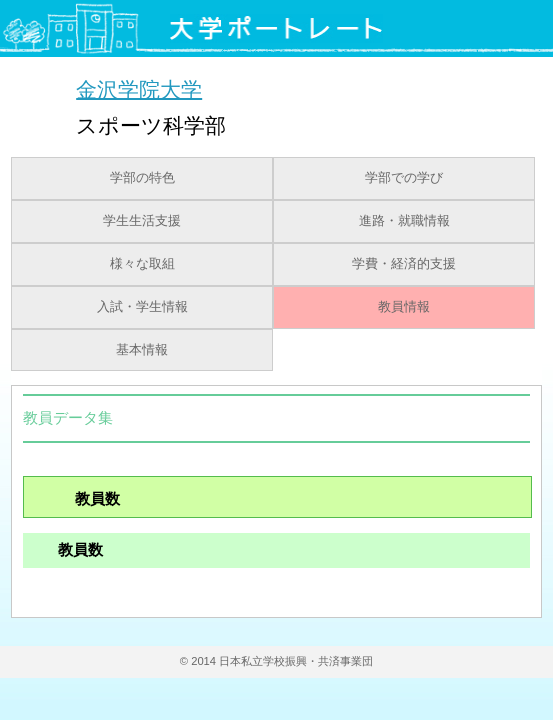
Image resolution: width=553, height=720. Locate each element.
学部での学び (404, 178)
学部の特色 (142, 178)
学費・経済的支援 (404, 264)
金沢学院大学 (139, 88)
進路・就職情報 (404, 221)
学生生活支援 (142, 221)
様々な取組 (142, 264)
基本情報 (142, 350)
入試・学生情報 (142, 307)
